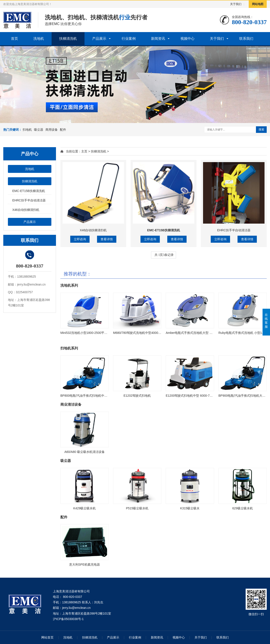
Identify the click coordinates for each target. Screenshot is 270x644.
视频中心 (187, 39)
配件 (63, 130)
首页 (14, 39)
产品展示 (99, 39)
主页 (84, 151)
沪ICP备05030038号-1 (68, 619)
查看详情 (107, 239)
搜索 (261, 129)
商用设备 (52, 130)
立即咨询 (80, 239)
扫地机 (27, 130)
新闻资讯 (158, 39)
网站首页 (47, 637)
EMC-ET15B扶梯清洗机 (29, 191)
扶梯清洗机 (68, 39)
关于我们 (236, 4)
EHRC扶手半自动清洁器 (29, 200)
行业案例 (129, 39)
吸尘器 (39, 130)
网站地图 (258, 4)
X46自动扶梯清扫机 (26, 210)
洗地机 (39, 39)
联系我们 (246, 39)
